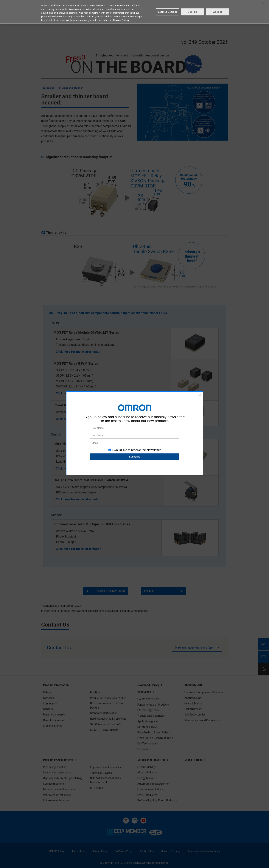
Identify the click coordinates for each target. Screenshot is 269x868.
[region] (134, 12)
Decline (192, 12)
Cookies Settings (167, 12)
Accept (217, 12)
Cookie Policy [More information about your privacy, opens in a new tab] (121, 20)
